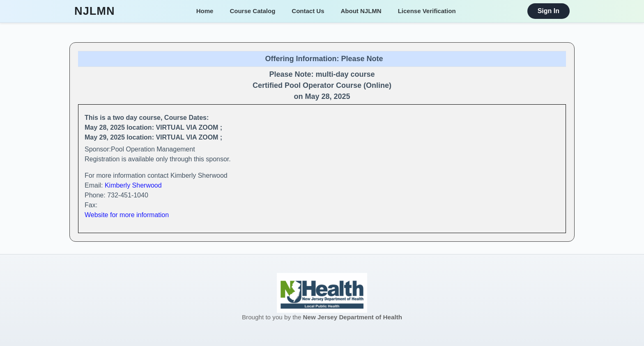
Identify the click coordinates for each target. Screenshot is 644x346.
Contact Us (308, 11)
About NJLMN (361, 11)
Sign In (549, 11)
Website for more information (127, 215)
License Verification (427, 11)
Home (205, 11)
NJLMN (95, 11)
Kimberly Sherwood (133, 185)
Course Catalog (252, 11)
